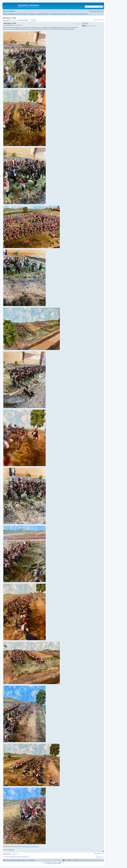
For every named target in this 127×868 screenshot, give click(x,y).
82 (86, 25)
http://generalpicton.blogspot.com (31, 846)
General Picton (85, 23)
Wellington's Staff (9, 18)
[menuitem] (13, 11)
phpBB (49, 863)
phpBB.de (59, 864)
